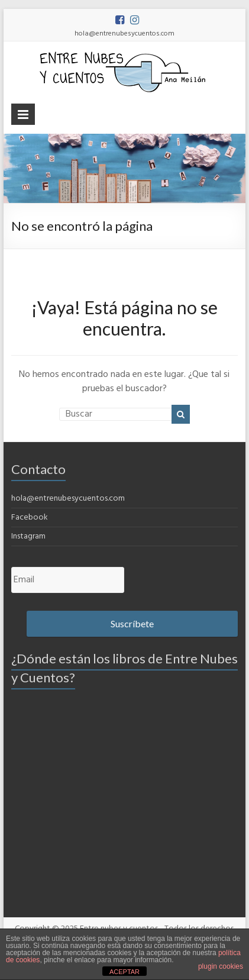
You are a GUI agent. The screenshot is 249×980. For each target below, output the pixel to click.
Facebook (30, 518)
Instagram (28, 536)
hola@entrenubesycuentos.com (68, 499)
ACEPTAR (124, 972)
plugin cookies (221, 966)
